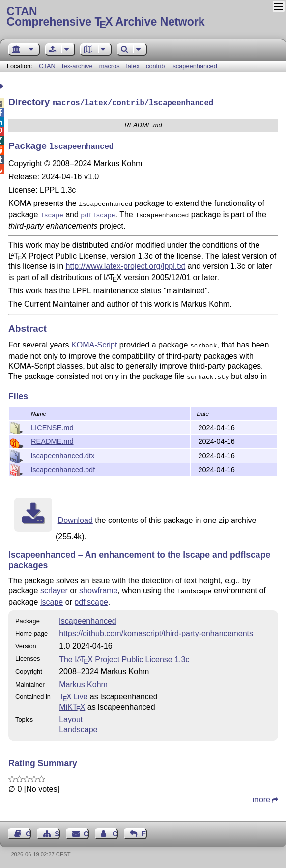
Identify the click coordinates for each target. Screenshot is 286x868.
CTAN (47, 66)
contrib (155, 66)
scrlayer (54, 590)
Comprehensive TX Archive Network (143, 17)
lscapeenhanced (194, 66)
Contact (86, 832)
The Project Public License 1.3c (124, 657)
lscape (52, 600)
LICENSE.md (52, 427)
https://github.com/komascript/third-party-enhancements (156, 631)
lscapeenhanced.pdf (63, 469)
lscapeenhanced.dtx (63, 455)
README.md (52, 440)
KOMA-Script (94, 341)
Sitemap (57, 832)
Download (75, 519)
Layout (71, 717)
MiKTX (72, 705)
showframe (98, 590)
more (261, 797)
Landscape (78, 728)
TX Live (73, 695)
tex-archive (77, 66)
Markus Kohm (83, 682)
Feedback (144, 832)
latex (133, 66)
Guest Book (28, 832)
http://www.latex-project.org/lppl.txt (126, 262)
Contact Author (115, 832)
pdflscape (91, 600)
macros (110, 66)
